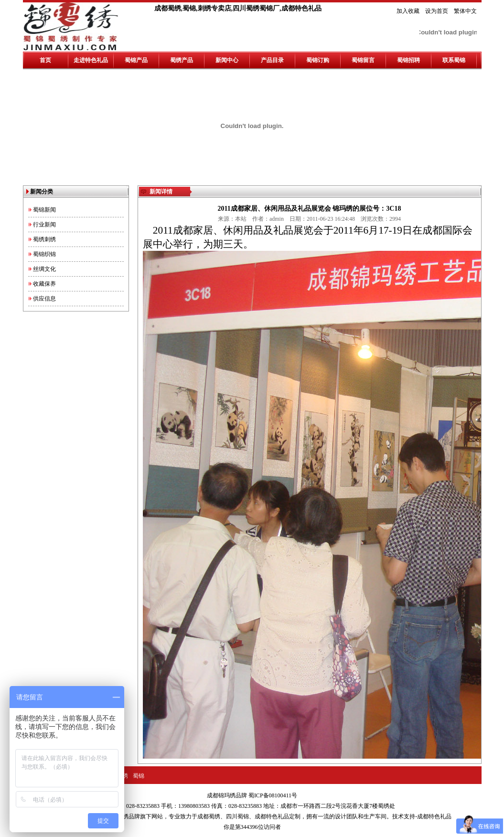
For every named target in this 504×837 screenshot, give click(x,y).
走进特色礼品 (91, 60)
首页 (45, 60)
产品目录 (272, 60)
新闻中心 (227, 60)
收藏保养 (44, 284)
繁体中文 (465, 11)
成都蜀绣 (209, 816)
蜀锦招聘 (408, 60)
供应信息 (44, 299)
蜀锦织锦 (44, 254)
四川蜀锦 (237, 816)
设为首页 (437, 11)
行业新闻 (44, 225)
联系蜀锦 (454, 60)
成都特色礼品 (272, 816)
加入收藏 (408, 11)
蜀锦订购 (318, 60)
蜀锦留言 (363, 60)
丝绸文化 (44, 269)
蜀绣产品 (182, 60)
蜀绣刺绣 (44, 239)
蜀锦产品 (136, 60)
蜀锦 (139, 776)
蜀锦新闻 (44, 210)
